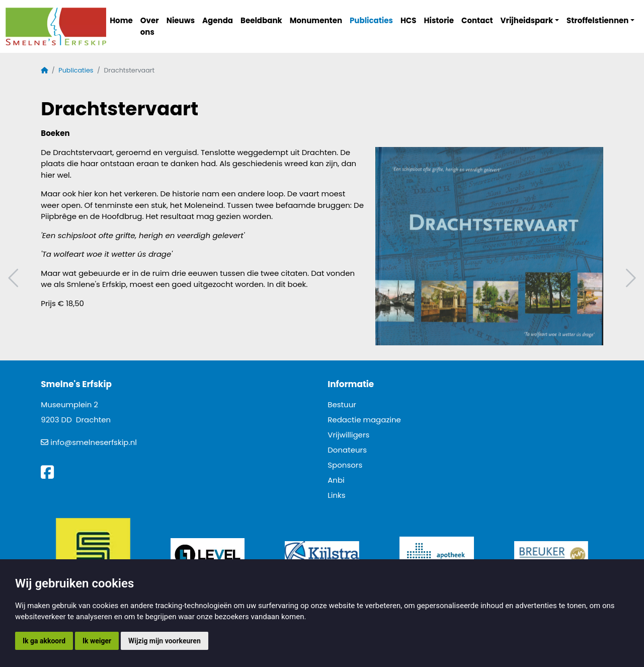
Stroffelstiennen (597, 20)
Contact (477, 20)
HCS (409, 20)
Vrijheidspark (527, 20)
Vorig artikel (15, 278)
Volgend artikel (629, 278)
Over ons (150, 26)
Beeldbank (261, 20)
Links (336, 495)
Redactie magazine (364, 420)
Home (121, 20)
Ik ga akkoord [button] (44, 641)
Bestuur (342, 404)
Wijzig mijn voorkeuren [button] (165, 641)
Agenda (218, 20)
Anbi (336, 480)
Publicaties (371, 20)
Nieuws (181, 20)
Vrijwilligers (348, 435)
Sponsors (345, 465)
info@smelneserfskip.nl (94, 442)
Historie (439, 20)
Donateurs (347, 450)
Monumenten (316, 20)
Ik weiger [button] (97, 641)
